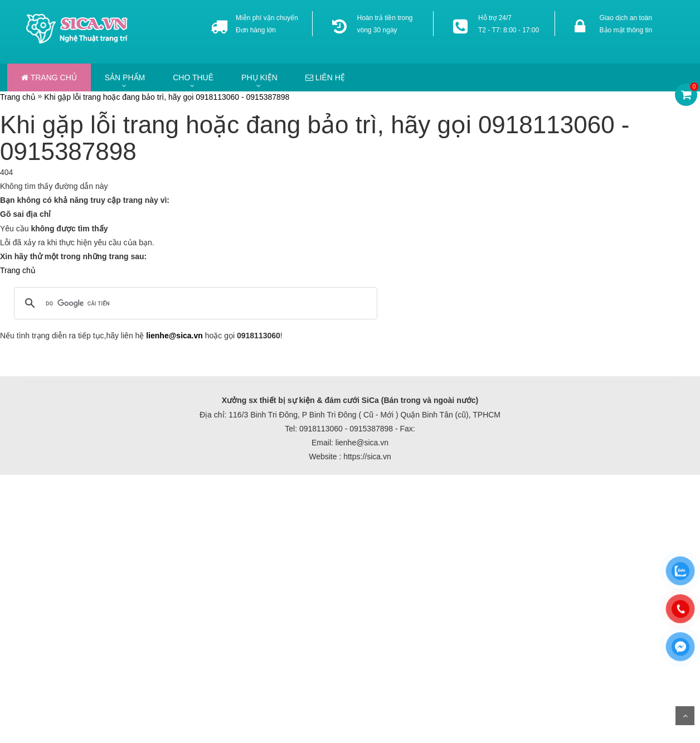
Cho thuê (193, 77)
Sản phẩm (125, 77)
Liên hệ (325, 77)
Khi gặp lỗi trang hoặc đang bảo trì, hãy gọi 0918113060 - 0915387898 (167, 97)
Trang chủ (49, 77)
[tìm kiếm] (194, 303)
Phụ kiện (259, 77)
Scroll (685, 716)
